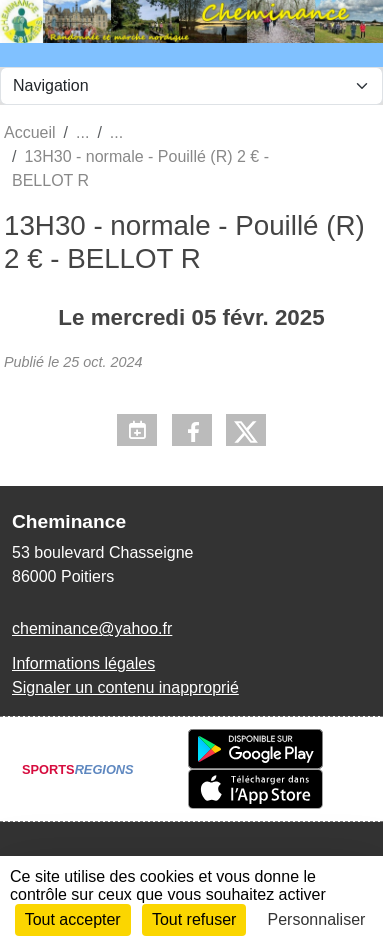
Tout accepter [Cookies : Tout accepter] (73, 919)
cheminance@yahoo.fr (92, 628)
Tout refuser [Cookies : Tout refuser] (194, 919)
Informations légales (83, 663)
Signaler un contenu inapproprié (125, 687)
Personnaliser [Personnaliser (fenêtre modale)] (317, 919)
